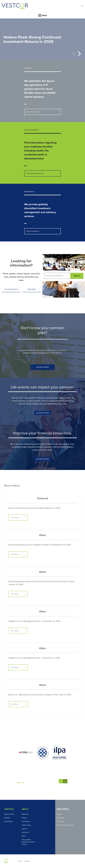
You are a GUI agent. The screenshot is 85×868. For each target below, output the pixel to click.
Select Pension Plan (33, 112)
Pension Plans (9, 814)
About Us (25, 814)
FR (82, 6)
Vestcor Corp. (26, 825)
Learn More (43, 367)
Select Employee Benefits (35, 174)
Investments (8, 821)
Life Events (61, 821)
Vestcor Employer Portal (65, 825)
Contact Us (26, 832)
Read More (15, 518)
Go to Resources (11, 289)
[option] (42, 39)
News (24, 836)
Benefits (7, 818)
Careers (25, 829)
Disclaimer (27, 861)
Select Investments (33, 231)
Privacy (24, 818)
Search (59, 814)
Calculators (32, 289)
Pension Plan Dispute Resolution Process (28, 842)
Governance (26, 821)
